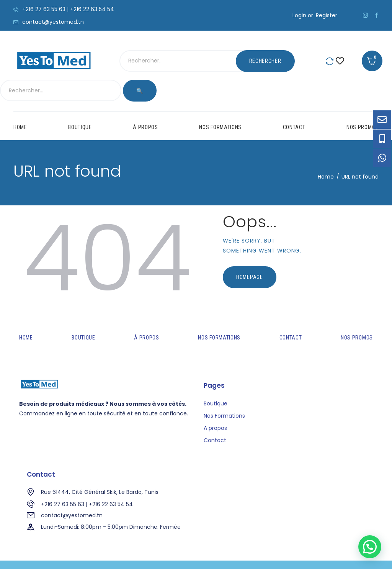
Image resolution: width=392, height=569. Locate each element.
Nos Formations (224, 394)
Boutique (216, 382)
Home (326, 155)
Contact (215, 419)
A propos (215, 406)
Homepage (250, 255)
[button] (370, 547)
